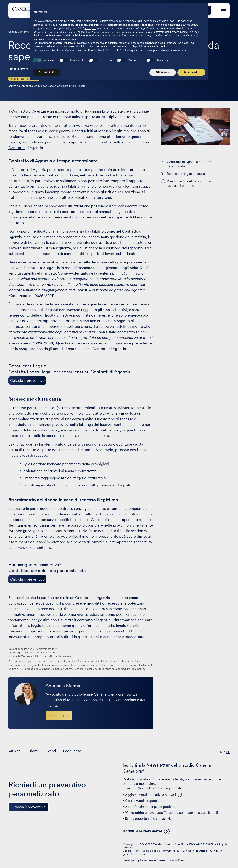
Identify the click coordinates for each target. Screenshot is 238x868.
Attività (116, 10)
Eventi (153, 10)
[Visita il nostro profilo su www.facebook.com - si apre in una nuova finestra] (24, 847)
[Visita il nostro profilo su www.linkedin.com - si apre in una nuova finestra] (13, 847)
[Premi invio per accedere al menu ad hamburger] (224, 10)
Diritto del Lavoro (24, 79)
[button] (203, 803)
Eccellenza (175, 10)
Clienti (135, 10)
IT (228, 752)
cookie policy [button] (190, 819)
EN (220, 752)
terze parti (90, 822)
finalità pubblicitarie (74, 830)
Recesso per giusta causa (186, 174)
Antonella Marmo (32, 86)
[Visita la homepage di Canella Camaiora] (40, 10)
